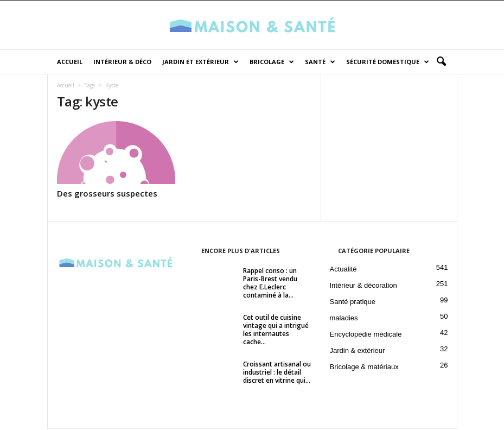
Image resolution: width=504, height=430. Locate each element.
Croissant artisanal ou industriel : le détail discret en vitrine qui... (277, 373)
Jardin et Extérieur (200, 62)
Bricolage (272, 62)
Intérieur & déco (122, 62)
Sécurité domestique (388, 62)
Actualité (343, 270)
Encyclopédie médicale (366, 335)
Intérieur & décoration (363, 286)
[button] (441, 62)
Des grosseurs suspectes (107, 194)
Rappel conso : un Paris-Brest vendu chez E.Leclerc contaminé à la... (270, 284)
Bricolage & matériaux (364, 368)
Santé (320, 62)
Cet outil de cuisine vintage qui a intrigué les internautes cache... (276, 331)
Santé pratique (353, 303)
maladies (344, 319)
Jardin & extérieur (358, 352)
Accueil (70, 62)
